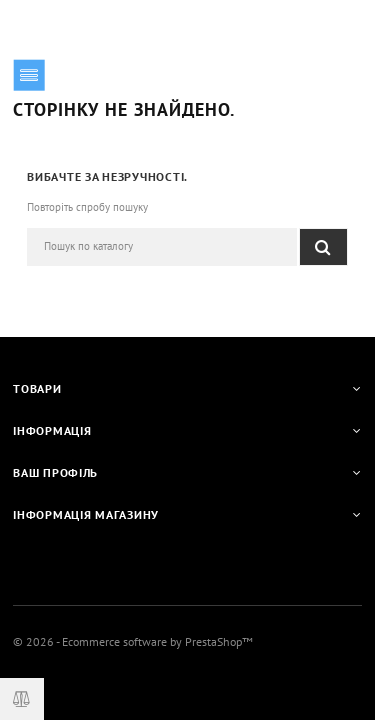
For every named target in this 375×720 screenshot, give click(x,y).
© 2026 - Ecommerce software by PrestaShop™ (133, 641)
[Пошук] (162, 247)
